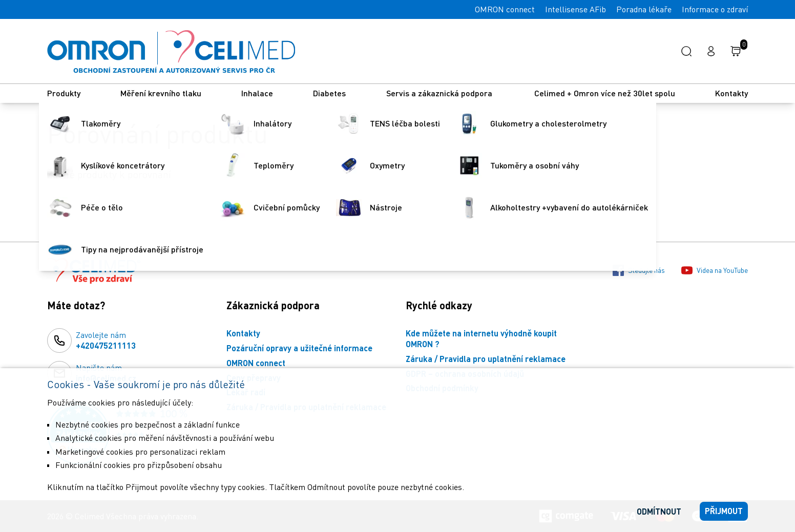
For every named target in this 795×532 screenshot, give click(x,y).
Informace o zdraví (715, 9)
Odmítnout (659, 511)
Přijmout (724, 511)
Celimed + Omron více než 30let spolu (605, 93)
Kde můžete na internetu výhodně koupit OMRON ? (481, 338)
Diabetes (329, 93)
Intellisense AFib (576, 9)
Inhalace (257, 93)
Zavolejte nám (106, 341)
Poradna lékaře (644, 9)
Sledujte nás (639, 270)
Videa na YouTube (715, 270)
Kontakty (731, 93)
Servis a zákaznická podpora (440, 93)
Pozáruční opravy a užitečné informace (299, 348)
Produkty (64, 93)
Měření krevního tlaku (161, 93)
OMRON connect (505, 9)
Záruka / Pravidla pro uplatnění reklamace (486, 359)
